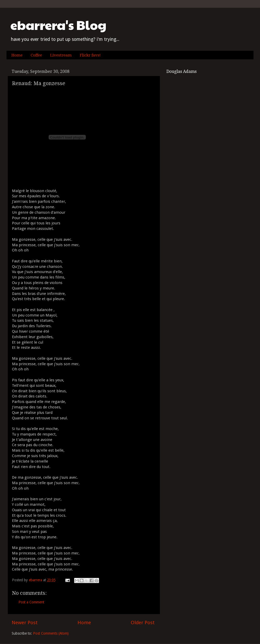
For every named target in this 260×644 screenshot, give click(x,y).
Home (17, 55)
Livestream (61, 55)
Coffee (36, 55)
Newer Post (25, 623)
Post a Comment (31, 602)
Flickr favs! (90, 55)
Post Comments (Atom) (51, 633)
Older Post (143, 623)
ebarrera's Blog (58, 25)
